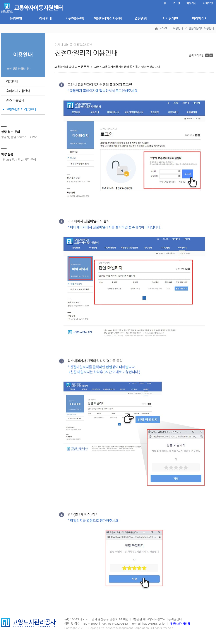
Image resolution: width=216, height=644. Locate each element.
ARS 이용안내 (15, 100)
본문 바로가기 (1, 0)
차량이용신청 (75, 19)
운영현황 (16, 19)
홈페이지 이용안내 (18, 91)
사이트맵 (208, 3)
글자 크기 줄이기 (212, 55)
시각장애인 (170, 19)
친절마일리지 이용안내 (201, 29)
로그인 (176, 3)
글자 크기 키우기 (208, 55)
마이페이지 (200, 19)
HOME (164, 29)
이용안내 (45, 19)
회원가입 (191, 3)
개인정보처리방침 (180, 624)
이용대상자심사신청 (108, 19)
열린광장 (141, 19)
